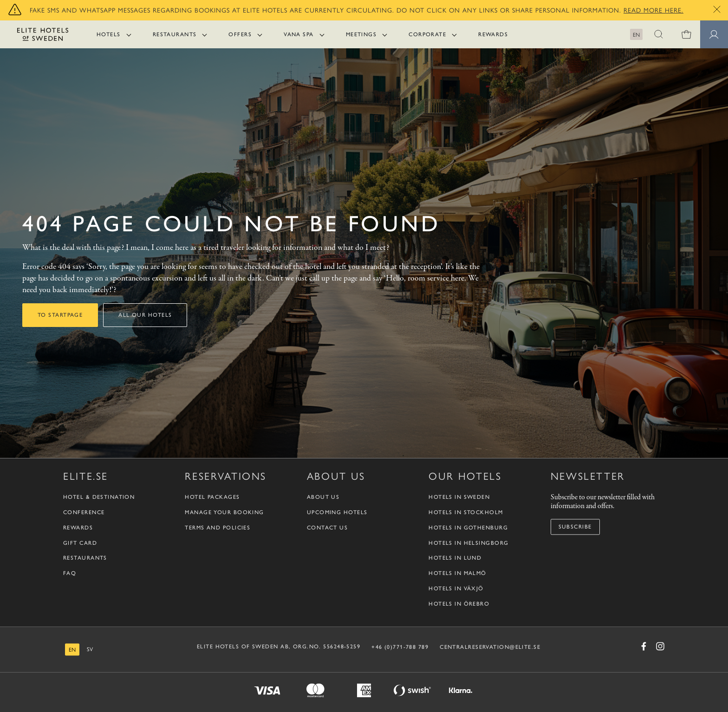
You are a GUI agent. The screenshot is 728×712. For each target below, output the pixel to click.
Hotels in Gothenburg (468, 528)
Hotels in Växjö (456, 588)
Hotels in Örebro (459, 604)
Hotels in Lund (455, 558)
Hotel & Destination (99, 497)
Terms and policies (218, 528)
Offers (240, 34)
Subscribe (575, 527)
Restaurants (175, 34)
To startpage (60, 315)
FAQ (70, 574)
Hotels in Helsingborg (468, 543)
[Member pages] (714, 34)
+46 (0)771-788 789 (400, 647)
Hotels (109, 34)
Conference (84, 512)
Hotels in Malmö (458, 574)
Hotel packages (212, 497)
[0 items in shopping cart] (686, 34)
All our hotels (145, 315)
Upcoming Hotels (337, 512)
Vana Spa (299, 34)
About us (323, 497)
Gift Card (80, 543)
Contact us (327, 528)
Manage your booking (224, 512)
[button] (658, 34)
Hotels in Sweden (459, 497)
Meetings (361, 34)
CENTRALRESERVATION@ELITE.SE (490, 647)
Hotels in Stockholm (466, 512)
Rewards (493, 34)
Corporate (427, 34)
